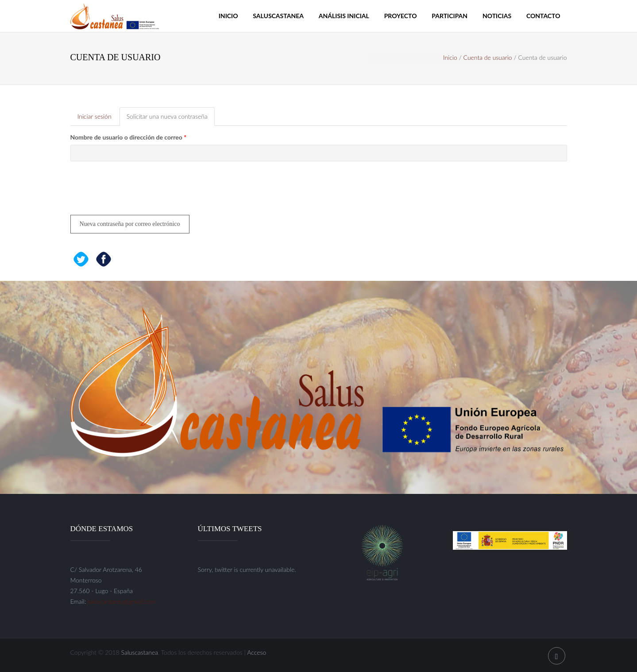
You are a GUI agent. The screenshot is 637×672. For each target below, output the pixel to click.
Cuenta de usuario (488, 57)
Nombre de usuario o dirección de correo (129, 137)
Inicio (228, 16)
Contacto (543, 16)
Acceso (257, 652)
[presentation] (138, 191)
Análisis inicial (344, 16)
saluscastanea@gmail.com (122, 601)
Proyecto (401, 16)
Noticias (497, 16)
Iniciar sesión (95, 116)
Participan (450, 16)
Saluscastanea (278, 16)
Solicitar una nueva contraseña (171, 119)
